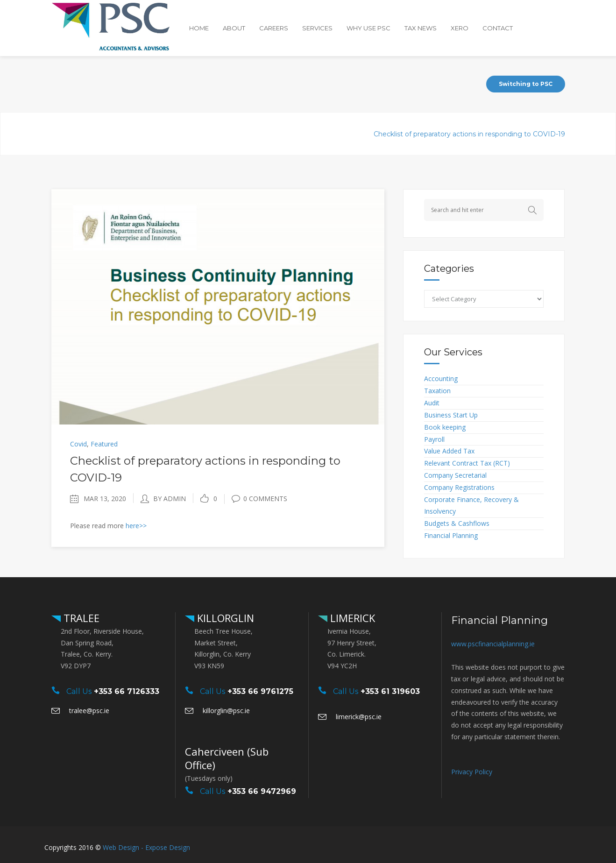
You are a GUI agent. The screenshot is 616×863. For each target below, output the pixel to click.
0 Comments (259, 499)
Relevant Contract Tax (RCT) (467, 463)
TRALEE (80, 618)
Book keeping (445, 427)
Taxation (437, 391)
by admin (170, 499)
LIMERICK (351, 618)
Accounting (441, 378)
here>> (136, 526)
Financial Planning (451, 535)
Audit (432, 403)
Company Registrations (459, 487)
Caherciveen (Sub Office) (227, 758)
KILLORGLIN (224, 618)
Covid (350, 134)
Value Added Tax (449, 451)
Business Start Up (451, 415)
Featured (104, 444)
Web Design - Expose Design (146, 847)
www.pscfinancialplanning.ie (493, 644)
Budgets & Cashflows (457, 523)
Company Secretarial (455, 475)
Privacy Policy (472, 772)
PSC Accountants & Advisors (281, 134)
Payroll (434, 439)
